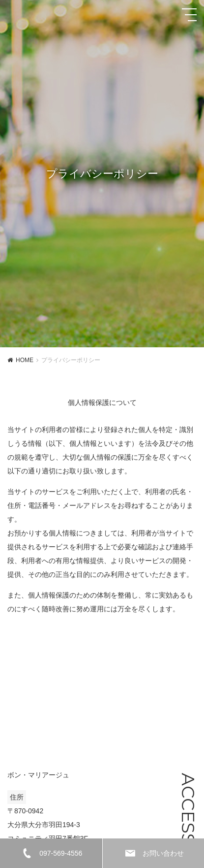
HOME (25, 360)
